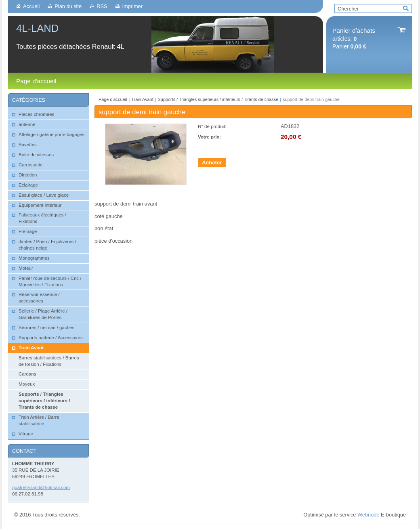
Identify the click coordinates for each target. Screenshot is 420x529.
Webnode (369, 515)
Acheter (212, 163)
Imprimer (132, 6)
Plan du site (68, 6)
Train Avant (142, 99)
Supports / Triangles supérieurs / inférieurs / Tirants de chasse (218, 99)
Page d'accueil (113, 99)
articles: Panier (354, 39)
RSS (102, 6)
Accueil (31, 6)
